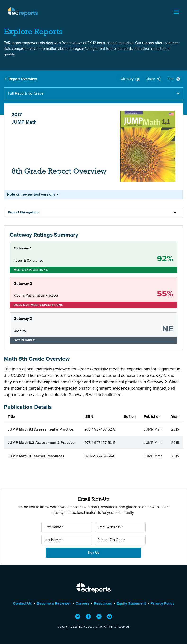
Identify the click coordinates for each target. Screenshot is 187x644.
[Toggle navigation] (176, 12)
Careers (82, 603)
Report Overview (23, 79)
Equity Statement (131, 603)
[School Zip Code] (120, 540)
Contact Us (22, 603)
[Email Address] (120, 527)
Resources (103, 603)
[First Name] (67, 527)
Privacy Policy (162, 603)
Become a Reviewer (54, 603)
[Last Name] (67, 540)
